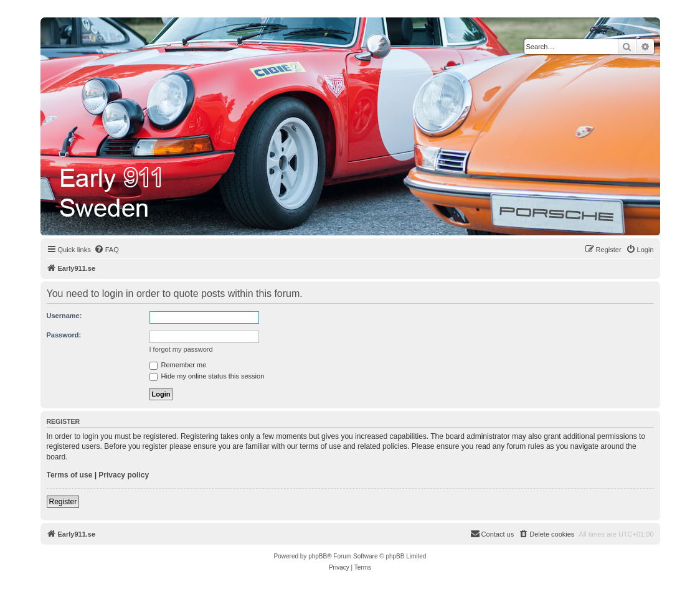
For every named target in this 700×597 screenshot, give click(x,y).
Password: (64, 335)
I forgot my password (181, 349)
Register (63, 502)
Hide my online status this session (207, 376)
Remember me (178, 365)
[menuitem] (106, 250)
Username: (64, 316)
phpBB (318, 556)
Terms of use (70, 475)
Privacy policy (124, 475)
